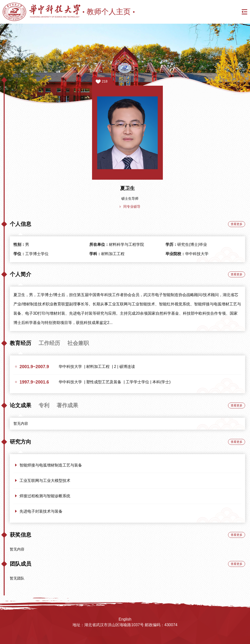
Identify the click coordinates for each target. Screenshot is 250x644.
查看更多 (237, 224)
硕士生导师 (130, 198)
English (125, 619)
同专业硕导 (132, 207)
